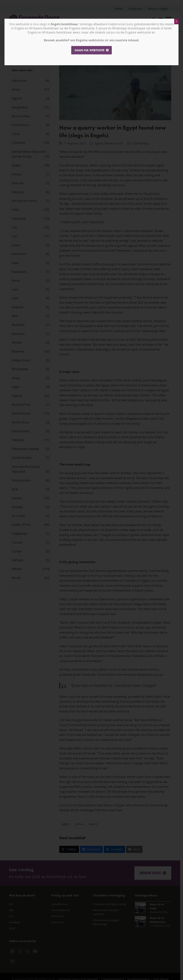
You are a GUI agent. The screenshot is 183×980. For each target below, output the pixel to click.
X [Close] (176, 21)
